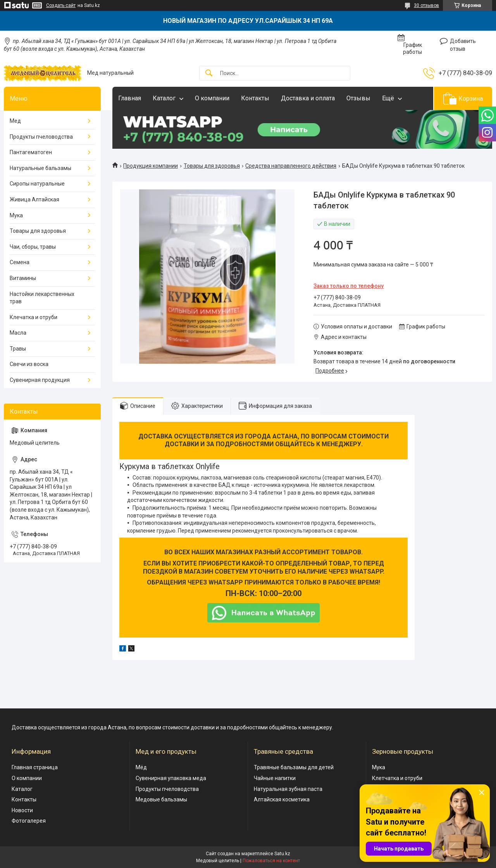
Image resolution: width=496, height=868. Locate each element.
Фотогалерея (29, 821)
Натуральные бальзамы (40, 168)
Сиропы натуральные (37, 184)
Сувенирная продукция (40, 380)
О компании (212, 98)
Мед (15, 121)
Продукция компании (151, 166)
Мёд (141, 767)
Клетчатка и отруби (397, 778)
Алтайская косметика (282, 799)
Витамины (23, 278)
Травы (18, 349)
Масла (18, 333)
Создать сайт (61, 5)
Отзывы (358, 98)
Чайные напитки (275, 778)
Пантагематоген (31, 152)
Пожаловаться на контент (271, 861)
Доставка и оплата (308, 98)
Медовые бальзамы (161, 799)
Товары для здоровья (212, 166)
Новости (22, 810)
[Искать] (209, 73)
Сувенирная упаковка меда (171, 778)
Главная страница (35, 767)
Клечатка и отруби (34, 317)
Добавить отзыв (463, 45)
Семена (20, 262)
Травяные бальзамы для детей (294, 767)
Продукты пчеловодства (41, 137)
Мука (16, 215)
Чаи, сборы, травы (33, 247)
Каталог (164, 98)
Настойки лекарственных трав (42, 298)
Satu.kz (282, 854)
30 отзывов (426, 5)
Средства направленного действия (291, 166)
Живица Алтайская (34, 199)
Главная (130, 98)
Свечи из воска (29, 364)
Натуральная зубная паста (288, 789)
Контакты (255, 98)
